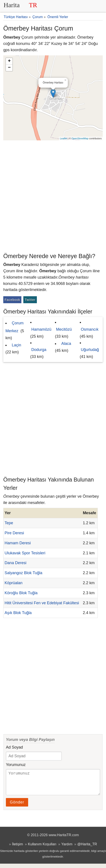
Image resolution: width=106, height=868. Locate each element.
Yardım (67, 848)
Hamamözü (41, 329)
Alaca (66, 344)
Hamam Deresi (18, 543)
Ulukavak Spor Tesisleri (25, 553)
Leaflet (64, 138)
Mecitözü (64, 329)
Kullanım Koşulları (42, 848)
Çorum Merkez (15, 327)
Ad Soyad (14, 747)
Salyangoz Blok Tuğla (23, 573)
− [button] (9, 68)
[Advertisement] (53, 196)
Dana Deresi (15, 563)
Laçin (16, 345)
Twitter (30, 300)
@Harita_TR (87, 848)
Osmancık (90, 329)
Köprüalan (14, 583)
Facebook (12, 300)
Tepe (9, 523)
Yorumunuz (16, 765)
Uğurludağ (90, 350)
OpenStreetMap (80, 138)
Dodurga (39, 350)
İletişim (17, 848)
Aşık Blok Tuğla (18, 613)
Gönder (17, 807)
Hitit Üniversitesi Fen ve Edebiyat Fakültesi (42, 603)
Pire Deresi (14, 533)
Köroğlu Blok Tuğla (21, 593)
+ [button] (9, 61)
